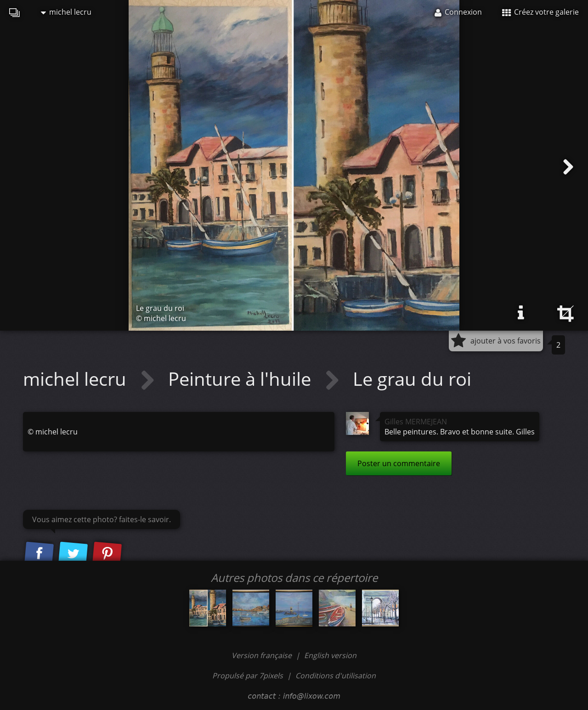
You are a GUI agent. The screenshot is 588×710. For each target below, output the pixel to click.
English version (330, 655)
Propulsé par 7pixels (248, 676)
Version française (263, 655)
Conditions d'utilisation (336, 676)
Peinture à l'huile (242, 379)
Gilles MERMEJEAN (416, 422)
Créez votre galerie (540, 12)
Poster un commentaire (399, 463)
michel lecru (66, 12)
